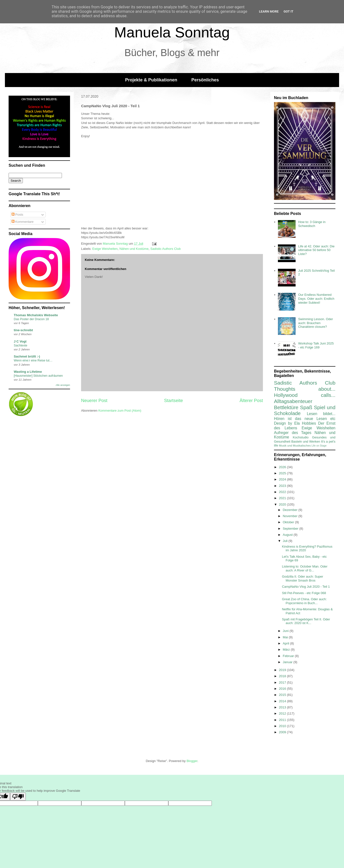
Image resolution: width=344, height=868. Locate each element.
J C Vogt (20, 341)
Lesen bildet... (321, 414)
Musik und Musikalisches (295, 445)
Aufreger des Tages (293, 433)
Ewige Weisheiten (105, 249)
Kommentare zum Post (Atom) (120, 411)
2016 (283, 689)
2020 (283, 504)
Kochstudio (301, 437)
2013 (283, 707)
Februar (289, 656)
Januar (288, 662)
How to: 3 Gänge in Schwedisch (312, 224)
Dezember (291, 510)
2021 (283, 498)
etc (333, 419)
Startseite (174, 401)
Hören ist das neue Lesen (300, 419)
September (291, 529)
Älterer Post (251, 401)
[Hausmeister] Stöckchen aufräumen (38, 376)
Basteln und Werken (306, 441)
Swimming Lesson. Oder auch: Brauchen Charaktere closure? (315, 323)
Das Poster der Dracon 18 (31, 319)
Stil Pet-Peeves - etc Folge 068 (304, 593)
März (287, 650)
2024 (283, 479)
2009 (283, 732)
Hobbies (309, 423)
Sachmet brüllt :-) (27, 356)
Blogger (192, 761)
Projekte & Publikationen (151, 80)
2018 (283, 676)
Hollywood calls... (305, 395)
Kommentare (23, 222)
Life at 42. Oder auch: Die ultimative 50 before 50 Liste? (316, 250)
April (287, 643)
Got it (288, 11)
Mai (286, 637)
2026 (283, 467)
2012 (283, 713)
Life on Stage (319, 446)
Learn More (269, 11)
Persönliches (205, 80)
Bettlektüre (286, 407)
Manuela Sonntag (172, 32)
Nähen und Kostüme (134, 249)
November (291, 516)
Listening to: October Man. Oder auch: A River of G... (305, 568)
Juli (286, 541)
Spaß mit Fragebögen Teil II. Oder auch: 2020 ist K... (306, 621)
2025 (283, 473)
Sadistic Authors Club (166, 249)
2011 (283, 720)
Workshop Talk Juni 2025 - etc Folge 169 (316, 345)
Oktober (289, 522)
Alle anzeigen (63, 385)
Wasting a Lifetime (28, 372)
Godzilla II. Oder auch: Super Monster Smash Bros (302, 578)
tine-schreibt (23, 330)
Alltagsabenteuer (293, 401)
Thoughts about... (305, 389)
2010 (283, 726)
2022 (283, 492)
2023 (283, 486)
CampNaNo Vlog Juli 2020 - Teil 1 (306, 587)
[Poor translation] (18, 797)
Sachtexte (21, 345)
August (288, 535)
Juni (286, 631)
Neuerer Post (94, 401)
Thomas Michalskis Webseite (36, 315)
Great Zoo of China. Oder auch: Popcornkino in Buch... (304, 601)
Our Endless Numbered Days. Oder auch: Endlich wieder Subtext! (316, 299)
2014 (283, 701)
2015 (283, 695)
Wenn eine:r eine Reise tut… (33, 360)
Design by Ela (287, 423)
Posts (17, 215)
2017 (283, 682)
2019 (283, 670)
